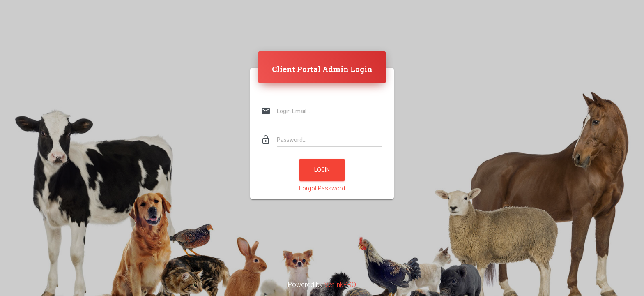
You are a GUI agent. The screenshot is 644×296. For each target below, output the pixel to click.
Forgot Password (322, 188)
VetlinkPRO (340, 285)
